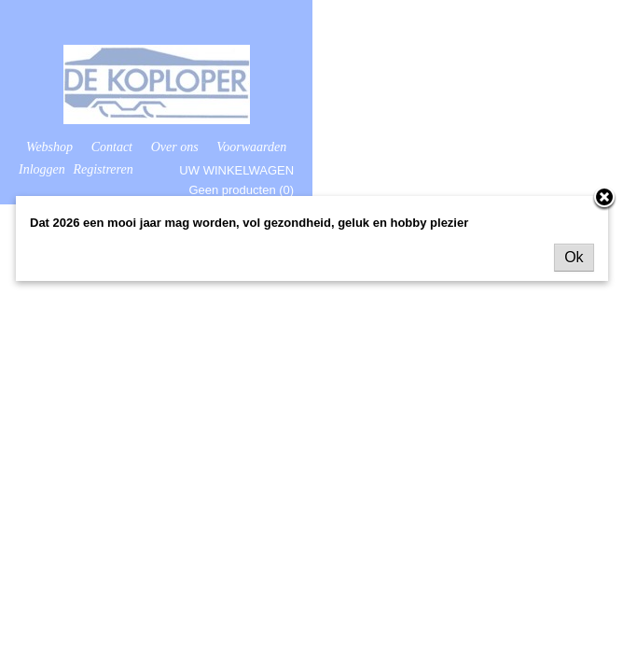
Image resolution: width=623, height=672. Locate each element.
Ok (574, 257)
